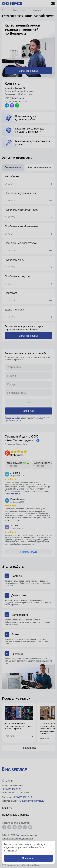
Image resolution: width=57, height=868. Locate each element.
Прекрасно (29, 858)
